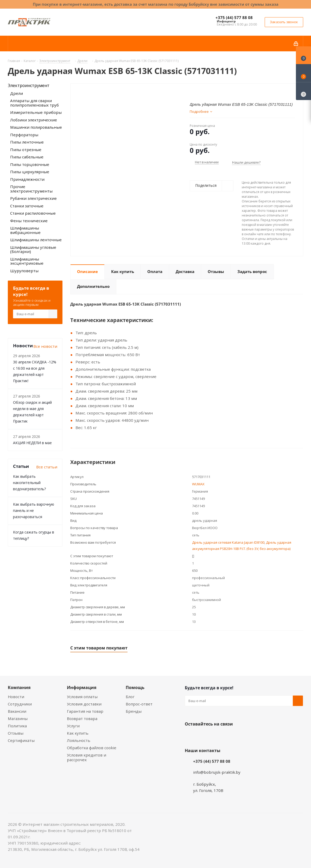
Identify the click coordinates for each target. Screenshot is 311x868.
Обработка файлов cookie (92, 748)
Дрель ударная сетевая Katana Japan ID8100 (228, 542)
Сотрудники (20, 704)
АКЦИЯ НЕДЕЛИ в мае (32, 443)
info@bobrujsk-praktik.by (217, 772)
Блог (130, 697)
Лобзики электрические (34, 120)
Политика (17, 726)
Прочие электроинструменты (31, 189)
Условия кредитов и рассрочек (87, 757)
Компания (19, 687)
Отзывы (16, 733)
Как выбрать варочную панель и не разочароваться (34, 510)
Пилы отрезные (26, 150)
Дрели (17, 93)
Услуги (73, 726)
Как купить (78, 733)
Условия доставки (84, 704)
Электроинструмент (29, 85)
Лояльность (79, 740)
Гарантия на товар (85, 711)
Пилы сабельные (27, 157)
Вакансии (17, 711)
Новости (16, 697)
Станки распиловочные (33, 213)
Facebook (203, 736)
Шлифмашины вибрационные (25, 230)
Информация (82, 687)
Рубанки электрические (33, 198)
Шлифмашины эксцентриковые (27, 261)
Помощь (135, 687)
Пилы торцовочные (30, 164)
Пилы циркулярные (30, 172)
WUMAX (198, 484)
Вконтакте (190, 736)
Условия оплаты (82, 697)
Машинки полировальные (36, 127)
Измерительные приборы (36, 112)
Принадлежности (27, 179)
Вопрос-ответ (139, 704)
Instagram (216, 736)
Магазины (18, 718)
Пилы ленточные (27, 142)
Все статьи (47, 467)
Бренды (134, 711)
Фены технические (29, 221)
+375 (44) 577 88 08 (234, 17)
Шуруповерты (24, 271)
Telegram (229, 736)
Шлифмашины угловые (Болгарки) (33, 249)
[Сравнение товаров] (303, 91)
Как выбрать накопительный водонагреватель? (29, 483)
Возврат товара (82, 718)
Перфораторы (24, 135)
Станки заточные (27, 206)
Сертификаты (21, 740)
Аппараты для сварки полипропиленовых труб (34, 103)
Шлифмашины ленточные (36, 240)
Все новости (45, 346)
